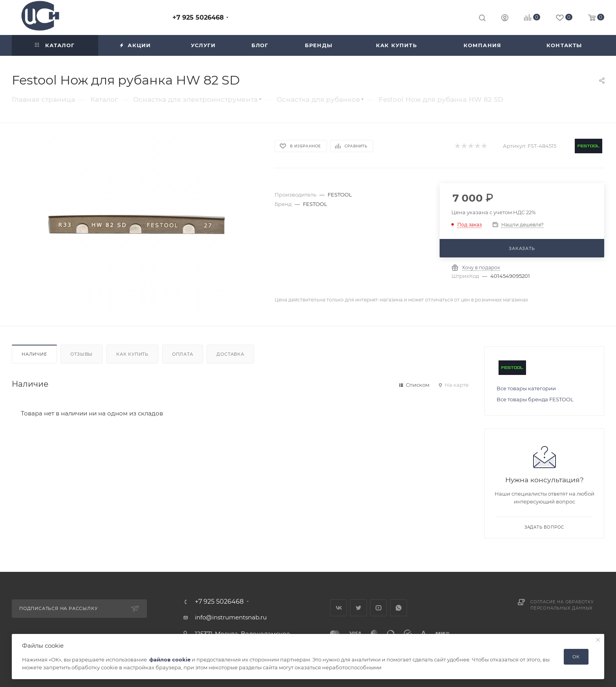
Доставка (230, 354)
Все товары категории (526, 388)
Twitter (358, 608)
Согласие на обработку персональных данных (562, 605)
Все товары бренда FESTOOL (535, 399)
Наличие (34, 354)
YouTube (379, 608)
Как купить (132, 354)
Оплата (183, 354)
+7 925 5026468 (198, 17)
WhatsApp (399, 608)
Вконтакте (338, 608)
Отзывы (82, 354)
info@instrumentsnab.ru (231, 617)
